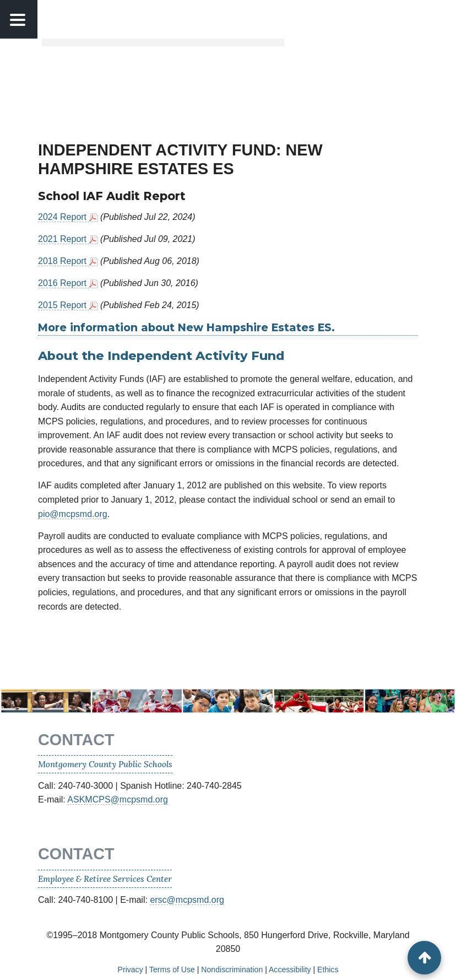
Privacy (131, 970)
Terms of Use (172, 970)
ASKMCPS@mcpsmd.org (118, 799)
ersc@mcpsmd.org (187, 900)
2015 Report (64, 305)
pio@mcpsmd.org (73, 514)
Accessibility (290, 970)
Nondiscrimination (232, 970)
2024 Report (64, 217)
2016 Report (64, 283)
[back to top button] (424, 958)
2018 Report (64, 261)
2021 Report (64, 239)
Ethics (328, 970)
